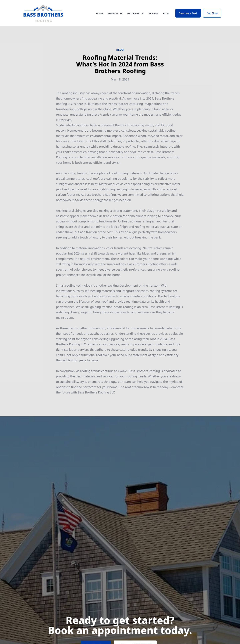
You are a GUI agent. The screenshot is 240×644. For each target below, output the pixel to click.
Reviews (154, 15)
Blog (166, 15)
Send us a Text (188, 15)
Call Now (212, 15)
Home (99, 15)
